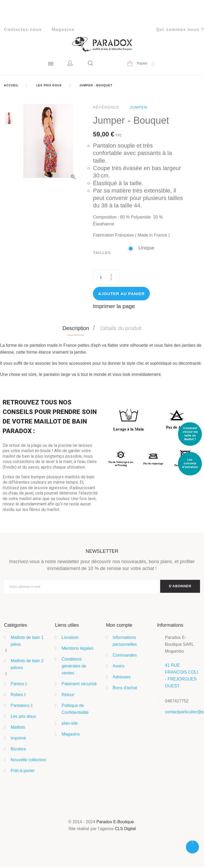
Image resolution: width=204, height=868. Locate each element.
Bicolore (18, 750)
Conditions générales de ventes (74, 667)
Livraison (70, 639)
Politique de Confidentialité (75, 710)
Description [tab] (76, 329)
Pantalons (20, 707)
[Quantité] (106, 278)
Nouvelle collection (28, 761)
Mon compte (119, 626)
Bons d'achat (125, 689)
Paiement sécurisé (79, 685)
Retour (68, 696)
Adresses (122, 678)
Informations (170, 626)
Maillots (18, 729)
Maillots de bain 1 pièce (27, 642)
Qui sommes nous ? (180, 30)
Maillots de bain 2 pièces (27, 665)
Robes (17, 696)
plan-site (70, 725)
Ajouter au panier (122, 294)
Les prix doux (23, 718)
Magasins (63, 30)
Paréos (17, 685)
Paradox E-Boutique (115, 823)
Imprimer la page (115, 307)
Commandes (125, 656)
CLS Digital (125, 830)
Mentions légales (78, 650)
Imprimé (18, 739)
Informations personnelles (125, 642)
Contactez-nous (23, 30)
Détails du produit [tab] (121, 329)
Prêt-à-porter (23, 772)
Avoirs (118, 667)
